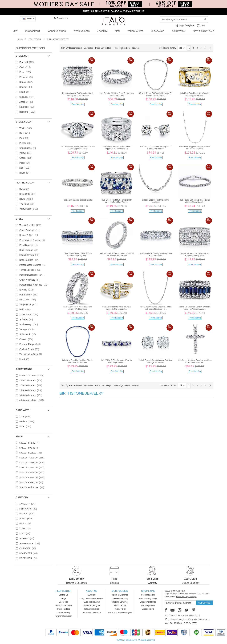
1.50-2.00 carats (32, 385)
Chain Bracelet (30, 230)
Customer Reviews (92, 602)
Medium (28, 421)
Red (26, 168)
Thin (26, 417)
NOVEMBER (29, 553)
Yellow (26, 153)
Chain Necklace (30, 280)
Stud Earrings (30, 250)
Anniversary (30, 324)
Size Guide (63, 602)
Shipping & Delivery (120, 602)
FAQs (63, 598)
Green (27, 158)
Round (27, 82)
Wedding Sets (148, 609)
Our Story (92, 595)
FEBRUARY (29, 509)
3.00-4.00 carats (32, 395)
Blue (26, 133)
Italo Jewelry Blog (92, 609)
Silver (27, 199)
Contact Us (61, 18)
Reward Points (120, 605)
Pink (25, 138)
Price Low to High (103, 48)
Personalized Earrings (33, 265)
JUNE (26, 529)
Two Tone (28, 204)
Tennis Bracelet (31, 225)
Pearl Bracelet (29, 245)
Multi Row (29, 300)
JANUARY (28, 504)
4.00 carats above (33, 400)
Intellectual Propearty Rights (120, 612)
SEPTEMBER (31, 543)
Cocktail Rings (30, 349)
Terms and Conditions (92, 612)
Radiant (27, 87)
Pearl (26, 163)
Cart (202, 25)
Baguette (28, 112)
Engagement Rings (148, 602)
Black (26, 173)
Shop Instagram (148, 595)
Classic (27, 339)
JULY (26, 533)
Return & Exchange (120, 595)
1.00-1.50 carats (32, 380)
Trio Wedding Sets (32, 354)
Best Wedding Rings (148, 598)
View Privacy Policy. (186, 597)
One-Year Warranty (120, 598)
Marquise (28, 107)
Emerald (28, 62)
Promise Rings (31, 344)
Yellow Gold (30, 209)
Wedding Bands (148, 605)
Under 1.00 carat (32, 375)
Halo (26, 310)
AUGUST (28, 538)
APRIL (27, 519)
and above (33, 487)
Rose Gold (28, 194)
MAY (26, 524)
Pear (26, 72)
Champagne (28, 148)
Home (20, 39)
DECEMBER (29, 558)
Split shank (28, 334)
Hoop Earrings (30, 255)
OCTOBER (29, 548)
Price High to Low (122, 48)
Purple (26, 143)
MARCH (28, 514)
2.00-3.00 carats (32, 390)
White (26, 128)
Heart (26, 92)
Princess (27, 77)
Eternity (27, 290)
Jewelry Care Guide (63, 605)
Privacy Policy (120, 609)
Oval (26, 67)
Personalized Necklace (34, 285)
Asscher (27, 102)
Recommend (75, 48)
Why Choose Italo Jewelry (92, 598)
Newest (136, 48)
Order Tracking (63, 609)
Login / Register (186, 25)
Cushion (28, 97)
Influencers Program (92, 605)
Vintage (27, 329)
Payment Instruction (63, 616)
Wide (26, 426)
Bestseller (88, 48)
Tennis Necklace (31, 270)
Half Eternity (30, 295)
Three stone (30, 314)
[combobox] (184, 20)
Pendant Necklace (33, 275)
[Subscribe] (204, 603)
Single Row (29, 305)
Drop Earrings (30, 260)
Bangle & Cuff (30, 235)
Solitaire (27, 319)
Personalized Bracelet (33, 240)
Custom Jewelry (63, 612)
